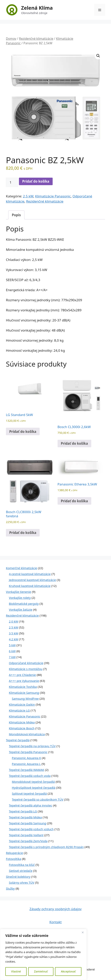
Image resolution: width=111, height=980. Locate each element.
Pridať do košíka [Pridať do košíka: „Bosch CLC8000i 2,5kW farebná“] (23, 533)
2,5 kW (28, 196)
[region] (43, 954)
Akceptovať (68, 971)
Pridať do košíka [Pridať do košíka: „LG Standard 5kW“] (23, 432)
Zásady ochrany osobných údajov (55, 909)
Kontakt (55, 922)
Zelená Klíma (37, 8)
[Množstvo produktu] (12, 182)
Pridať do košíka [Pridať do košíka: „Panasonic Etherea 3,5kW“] (74, 501)
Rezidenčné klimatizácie (36, 39)
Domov (11, 39)
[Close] (83, 932)
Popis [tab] (16, 215)
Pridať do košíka (36, 181)
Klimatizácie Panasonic (53, 196)
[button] (98, 56)
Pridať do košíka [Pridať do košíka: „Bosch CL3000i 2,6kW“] (74, 443)
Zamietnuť (41, 971)
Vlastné (16, 971)
